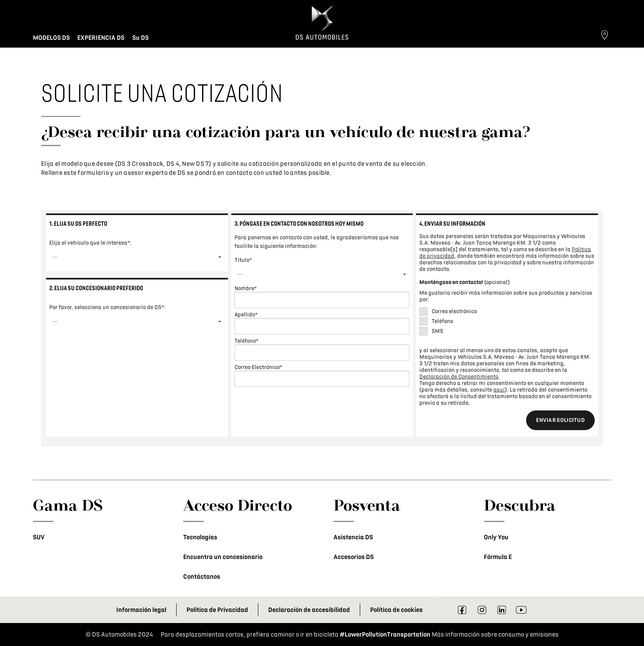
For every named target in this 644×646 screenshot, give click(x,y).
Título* (243, 260)
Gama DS (68, 505)
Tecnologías (200, 537)
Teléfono (442, 321)
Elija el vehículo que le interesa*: (90, 243)
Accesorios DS (354, 557)
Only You (496, 537)
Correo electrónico (454, 311)
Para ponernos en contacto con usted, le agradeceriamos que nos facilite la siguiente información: (317, 242)
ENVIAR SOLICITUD (560, 420)
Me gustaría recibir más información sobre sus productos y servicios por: (506, 296)
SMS (437, 331)
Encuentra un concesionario (223, 557)
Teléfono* (246, 341)
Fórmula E (498, 557)
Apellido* (246, 315)
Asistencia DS (353, 537)
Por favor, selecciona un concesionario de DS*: (107, 307)
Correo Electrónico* (258, 367)
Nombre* (246, 288)
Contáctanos (202, 577)
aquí (499, 390)
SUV (39, 537)
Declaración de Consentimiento (459, 377)
